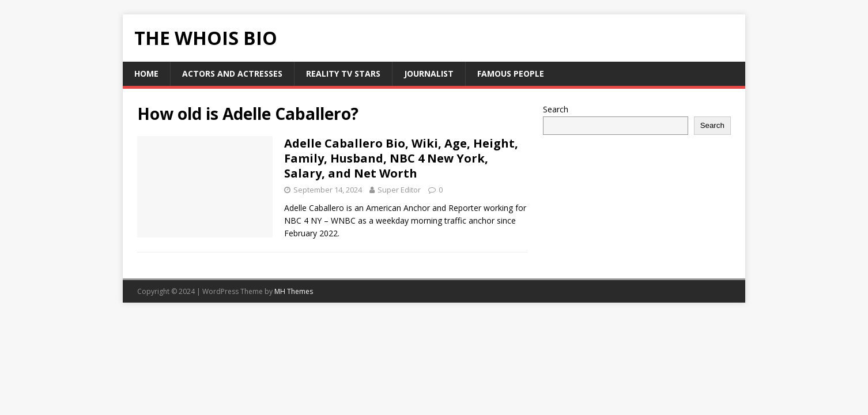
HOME (146, 73)
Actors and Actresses (232, 73)
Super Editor (399, 190)
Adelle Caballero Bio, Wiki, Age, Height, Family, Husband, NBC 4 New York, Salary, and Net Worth (401, 158)
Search (556, 109)
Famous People (511, 73)
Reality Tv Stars (343, 73)
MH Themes (294, 291)
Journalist (429, 73)
